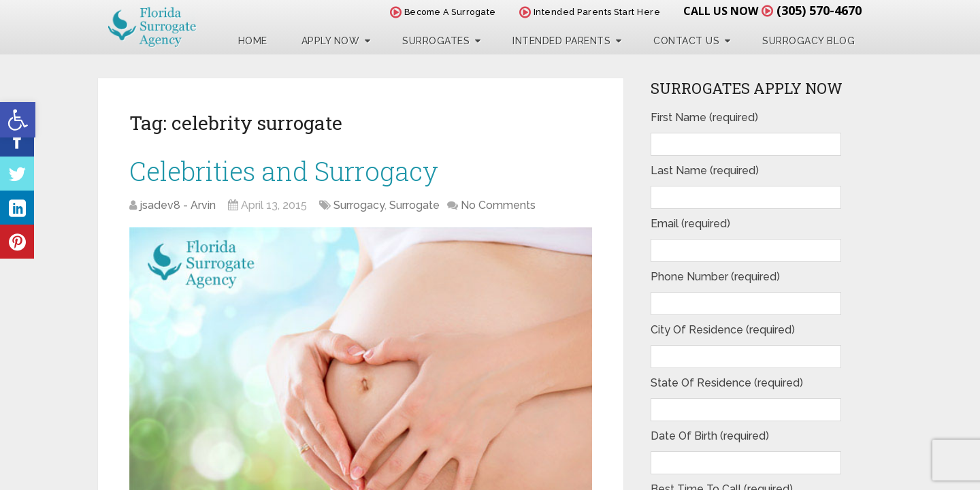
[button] (18, 120)
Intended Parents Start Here (590, 12)
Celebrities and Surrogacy (284, 171)
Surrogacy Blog (808, 41)
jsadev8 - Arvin (178, 205)
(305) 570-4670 (819, 10)
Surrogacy (359, 205)
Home (253, 41)
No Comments (498, 205)
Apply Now (331, 41)
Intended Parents (561, 41)
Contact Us (686, 41)
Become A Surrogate (443, 12)
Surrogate (414, 205)
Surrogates (436, 41)
